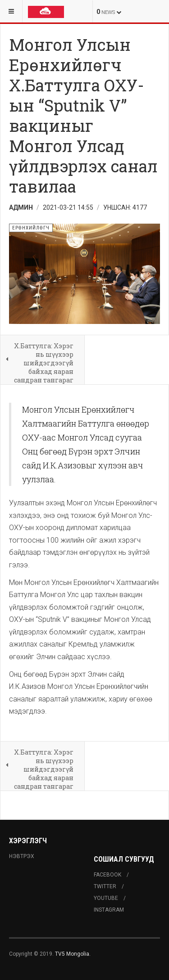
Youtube (106, 898)
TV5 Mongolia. (73, 954)
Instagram (109, 910)
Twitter (105, 886)
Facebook (107, 875)
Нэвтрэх (22, 856)
